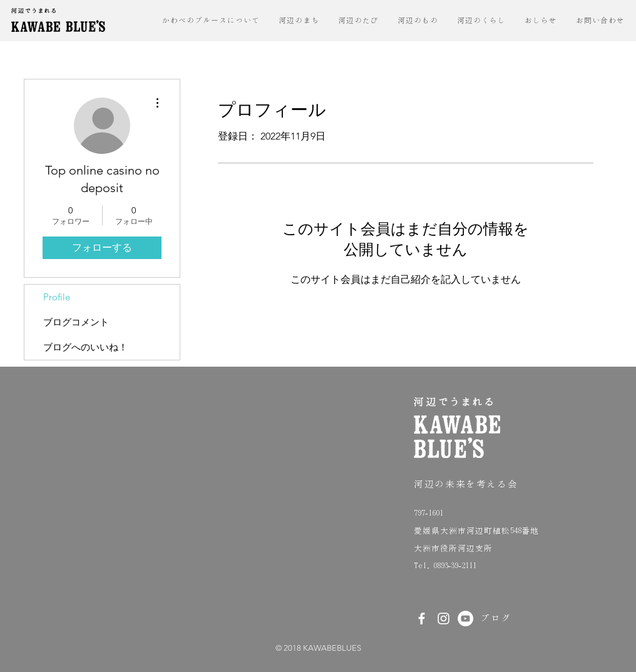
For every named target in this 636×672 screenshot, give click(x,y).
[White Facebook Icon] (422, 619)
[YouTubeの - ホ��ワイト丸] (465, 619)
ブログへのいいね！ (85, 347)
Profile (57, 297)
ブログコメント (76, 322)
